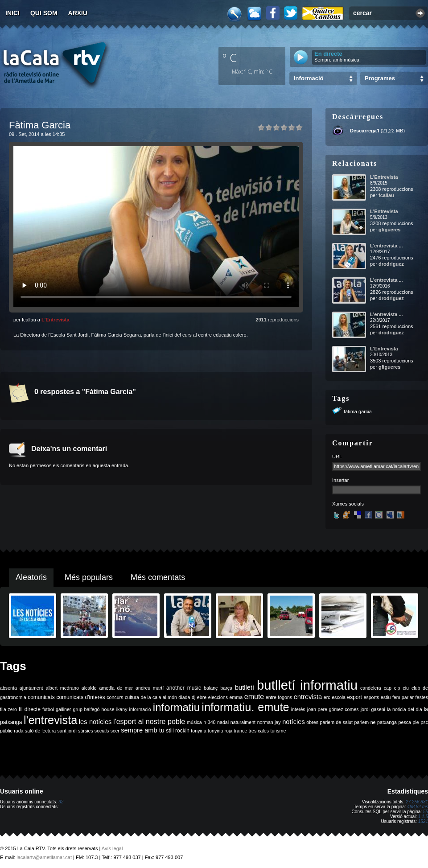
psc (424, 722)
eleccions (218, 697)
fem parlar (403, 697)
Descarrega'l (365, 131)
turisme (278, 731)
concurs (115, 697)
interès (298, 709)
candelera (371, 688)
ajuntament (31, 688)
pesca (405, 722)
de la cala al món (159, 697)
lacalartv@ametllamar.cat (44, 857)
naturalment (243, 722)
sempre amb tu (143, 730)
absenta (8, 688)
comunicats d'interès (80, 697)
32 (61, 802)
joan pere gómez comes (333, 709)
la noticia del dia (405, 709)
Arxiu (78, 13)
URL (337, 457)
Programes (380, 78)
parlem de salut (336, 722)
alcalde (89, 688)
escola (339, 697)
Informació (309, 78)
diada (184, 697)
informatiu (176, 707)
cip (397, 688)
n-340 (209, 722)
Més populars (89, 577)
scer (115, 731)
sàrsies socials (93, 731)
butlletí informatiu (307, 685)
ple (416, 722)
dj (193, 697)
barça (226, 688)
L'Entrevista (56, 320)
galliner (63, 709)
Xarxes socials (348, 504)
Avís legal (112, 848)
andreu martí (150, 688)
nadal (223, 722)
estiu (386, 697)
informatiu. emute (245, 707)
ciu (406, 688)
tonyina (198, 731)
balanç (211, 688)
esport (354, 697)
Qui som (44, 13)
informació (140, 709)
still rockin (178, 731)
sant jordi (67, 731)
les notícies (95, 722)
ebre (202, 697)
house (108, 709)
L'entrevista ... (387, 246)
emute (254, 697)
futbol (48, 709)
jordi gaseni (373, 709)
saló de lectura (40, 731)
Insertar (340, 480)
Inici (12, 13)
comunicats (41, 697)
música (194, 722)
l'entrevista (50, 720)
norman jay (269, 722)
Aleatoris (31, 577)
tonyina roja (220, 731)
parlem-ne (365, 722)
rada (19, 731)
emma (236, 697)
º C (230, 58)
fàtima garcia (358, 411)
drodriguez (391, 264)
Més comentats (158, 577)
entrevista (308, 697)
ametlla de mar (116, 688)
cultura (132, 697)
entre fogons (279, 697)
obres (312, 722)
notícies (294, 722)
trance (241, 731)
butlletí (245, 687)
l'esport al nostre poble (149, 722)
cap (388, 688)
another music (184, 688)
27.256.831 (417, 802)
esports (371, 697)
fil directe (30, 709)
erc (327, 697)
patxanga (387, 722)
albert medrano (62, 688)
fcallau (386, 195)
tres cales (259, 731)
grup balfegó (86, 709)
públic (6, 731)
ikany (122, 709)
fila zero (8, 709)
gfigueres (390, 230)
